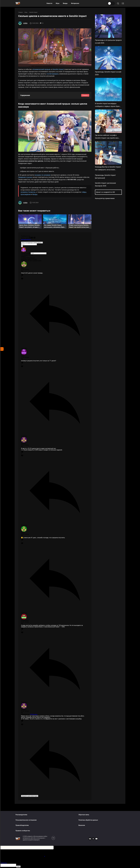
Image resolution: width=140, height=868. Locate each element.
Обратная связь (84, 815)
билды (35, 194)
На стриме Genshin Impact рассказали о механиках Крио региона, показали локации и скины (54, 226)
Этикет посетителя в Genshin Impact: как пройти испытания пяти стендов (79, 226)
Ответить (4, 863)
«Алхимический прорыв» (41, 69)
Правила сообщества (23, 831)
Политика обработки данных (88, 820)
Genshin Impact (58, 69)
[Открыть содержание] (123, 3)
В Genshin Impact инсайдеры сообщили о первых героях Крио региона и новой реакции (107, 106)
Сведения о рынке (25, 177)
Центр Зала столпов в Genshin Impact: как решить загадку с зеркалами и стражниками (29, 226)
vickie (25, 23)
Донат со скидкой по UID (106, 192)
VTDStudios (34, 715)
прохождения (26, 194)
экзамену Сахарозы (28, 192)
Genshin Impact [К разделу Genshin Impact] (33, 12)
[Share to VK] (76, 23)
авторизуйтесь (26, 240)
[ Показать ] (85, 95)
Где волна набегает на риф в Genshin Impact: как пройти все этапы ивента (107, 138)
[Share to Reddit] (85, 23)
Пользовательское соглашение (26, 820)
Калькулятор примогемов (105, 198)
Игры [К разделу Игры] (26, 12)
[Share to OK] (90, 23)
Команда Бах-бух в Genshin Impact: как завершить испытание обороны (108, 170)
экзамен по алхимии (43, 175)
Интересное (75, 3)
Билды (65, 3)
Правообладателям (22, 825)
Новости (49, 3)
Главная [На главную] (20, 12)
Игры (58, 3)
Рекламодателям (21, 815)
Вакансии (82, 825)
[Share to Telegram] (81, 23)
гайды (84, 192)
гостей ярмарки (53, 74)
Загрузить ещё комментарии (30, 796)
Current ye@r (26, 253)
